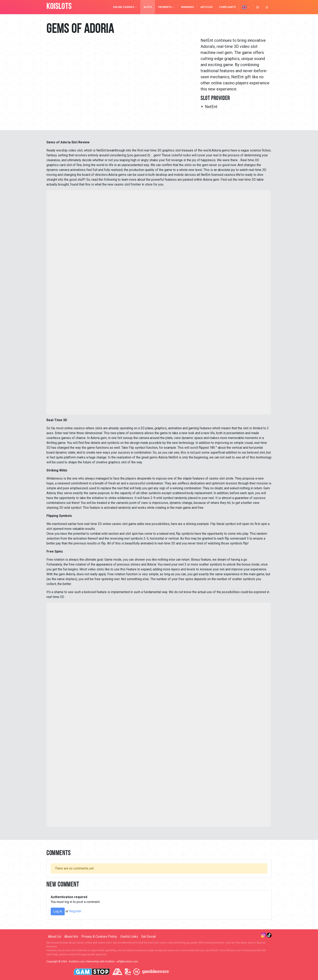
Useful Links (129, 937)
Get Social (149, 937)
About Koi (71, 937)
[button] (246, 7)
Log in (58, 911)
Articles (206, 7)
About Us (55, 937)
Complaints (227, 7)
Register (75, 911)
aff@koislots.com (127, 961)
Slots (148, 7)
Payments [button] (166, 7)
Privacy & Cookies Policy (99, 937)
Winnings (187, 7)
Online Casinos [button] (125, 7)
